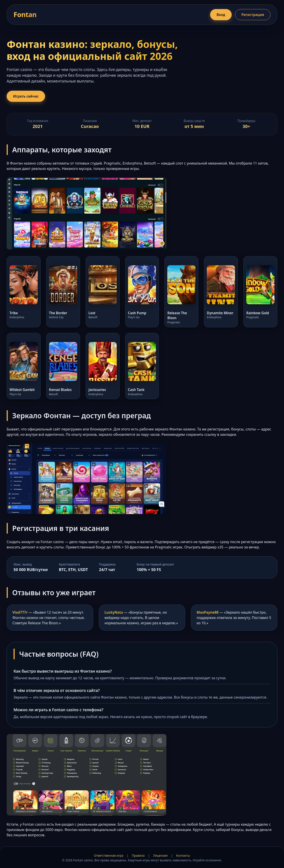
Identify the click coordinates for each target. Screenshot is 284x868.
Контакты (183, 855)
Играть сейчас (26, 96)
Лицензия (160, 855)
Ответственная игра (109, 855)
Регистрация (253, 15)
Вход (221, 15)
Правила (138, 855)
